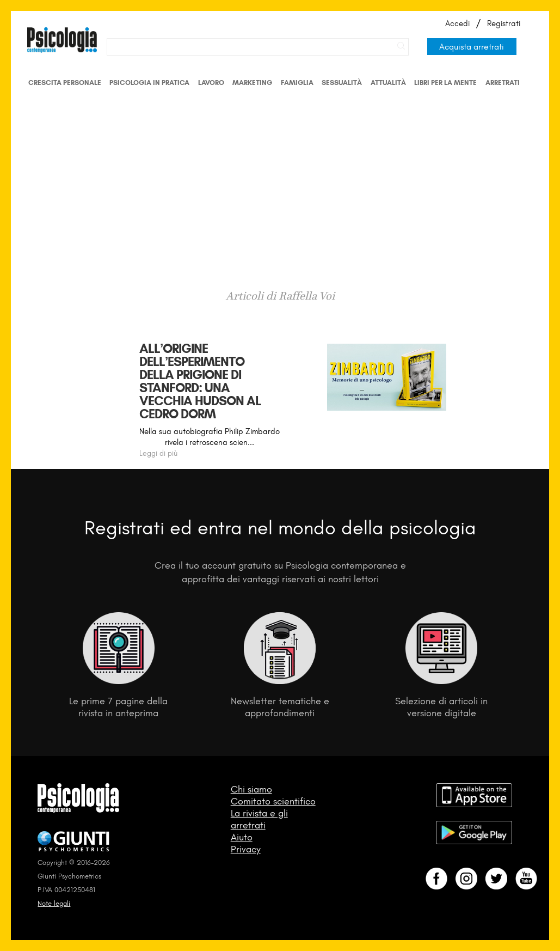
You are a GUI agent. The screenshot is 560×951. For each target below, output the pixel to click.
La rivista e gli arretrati (259, 819)
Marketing (252, 83)
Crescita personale (65, 83)
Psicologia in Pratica (149, 83)
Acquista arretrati (472, 47)
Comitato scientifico (273, 801)
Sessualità (342, 83)
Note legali (54, 903)
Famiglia (297, 83)
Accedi (457, 23)
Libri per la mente (445, 83)
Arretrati (503, 83)
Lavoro (211, 83)
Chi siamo (251, 789)
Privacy (246, 849)
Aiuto (242, 837)
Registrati (504, 23)
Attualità (388, 83)
